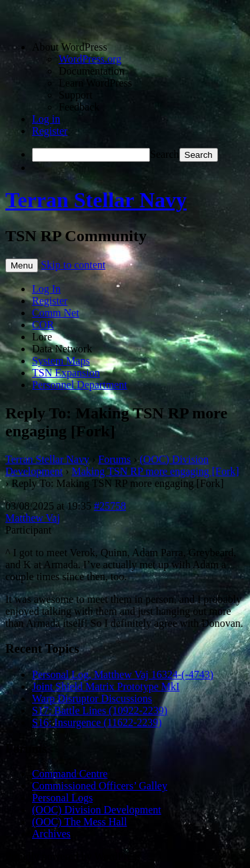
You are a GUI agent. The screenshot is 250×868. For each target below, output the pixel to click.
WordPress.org (90, 59)
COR (43, 325)
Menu (22, 265)
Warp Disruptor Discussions (92, 698)
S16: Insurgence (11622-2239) (97, 722)
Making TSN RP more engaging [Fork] (156, 471)
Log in (46, 119)
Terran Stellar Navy (96, 200)
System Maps (61, 361)
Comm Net (56, 313)
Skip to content (73, 265)
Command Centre (70, 774)
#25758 (110, 506)
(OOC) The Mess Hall (79, 822)
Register (50, 131)
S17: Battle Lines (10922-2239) (100, 710)
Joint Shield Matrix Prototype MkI (106, 686)
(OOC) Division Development (97, 810)
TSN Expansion (66, 373)
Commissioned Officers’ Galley (100, 786)
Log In (46, 289)
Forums (114, 459)
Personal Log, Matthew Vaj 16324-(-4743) (123, 674)
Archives (51, 834)
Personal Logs (62, 798)
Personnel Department (80, 385)
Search (165, 154)
